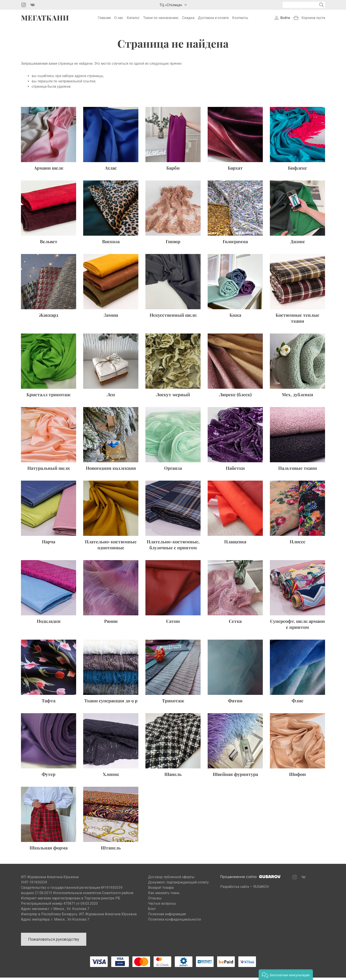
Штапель (111, 850)
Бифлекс (297, 170)
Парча (49, 544)
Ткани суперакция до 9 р (111, 703)
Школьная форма (49, 850)
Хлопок (111, 776)
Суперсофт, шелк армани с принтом (297, 626)
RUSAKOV (261, 889)
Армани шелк (49, 170)
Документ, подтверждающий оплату (178, 885)
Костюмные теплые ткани (297, 320)
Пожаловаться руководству (54, 942)
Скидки (188, 19)
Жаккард (49, 317)
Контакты (240, 19)
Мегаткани (45, 19)
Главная (104, 19)
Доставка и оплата (213, 19)
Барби (173, 170)
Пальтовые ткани (298, 470)
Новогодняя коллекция (111, 470)
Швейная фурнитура (235, 776)
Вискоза (111, 244)
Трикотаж (173, 703)
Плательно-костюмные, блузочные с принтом (173, 547)
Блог (152, 911)
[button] (286, 975)
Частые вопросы (162, 906)
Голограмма (235, 244)
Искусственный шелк (173, 317)
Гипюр (173, 244)
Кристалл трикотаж (49, 397)
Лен (111, 397)
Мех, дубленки (297, 397)
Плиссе (298, 544)
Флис (298, 703)
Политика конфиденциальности (174, 922)
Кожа (235, 317)
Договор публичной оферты (171, 879)
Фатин (235, 703)
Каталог (133, 19)
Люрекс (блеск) (235, 397)
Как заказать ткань (164, 895)
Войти (285, 19)
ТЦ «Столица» (171, 5)
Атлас (111, 170)
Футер (49, 776)
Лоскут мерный (173, 397)
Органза (173, 470)
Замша (111, 317)
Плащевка (235, 544)
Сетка (235, 623)
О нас (119, 19)
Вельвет (49, 244)
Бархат (235, 170)
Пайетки (235, 470)
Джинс (298, 244)
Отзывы (155, 901)
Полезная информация (167, 916)
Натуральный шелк (49, 470)
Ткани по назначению (161, 19)
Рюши (111, 623)
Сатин (173, 623)
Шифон (297, 776)
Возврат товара (161, 890)
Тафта (49, 703)
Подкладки (49, 623)
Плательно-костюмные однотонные (111, 547)
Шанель (173, 776)
